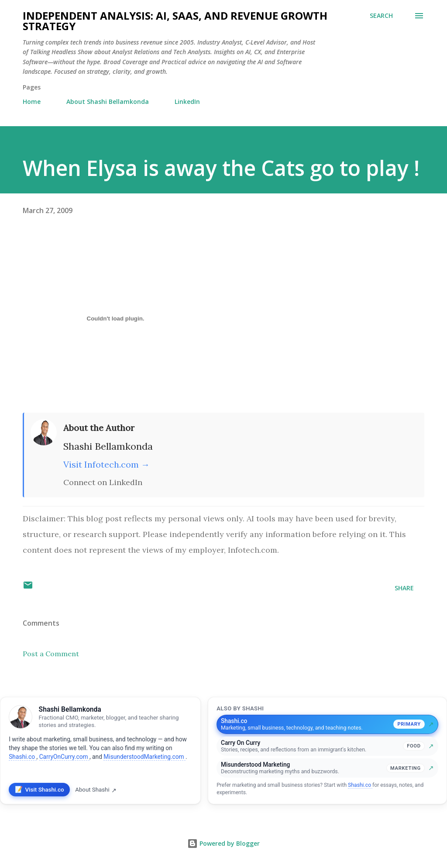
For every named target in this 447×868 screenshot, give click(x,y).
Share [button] (404, 588)
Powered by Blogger (223, 843)
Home (32, 102)
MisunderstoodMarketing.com (144, 757)
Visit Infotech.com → (107, 464)
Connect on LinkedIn (103, 482)
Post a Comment (51, 654)
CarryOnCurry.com (64, 757)
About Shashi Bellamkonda (108, 102)
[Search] (381, 16)
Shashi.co (22, 757)
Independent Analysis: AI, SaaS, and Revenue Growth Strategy (175, 21)
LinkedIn (187, 102)
